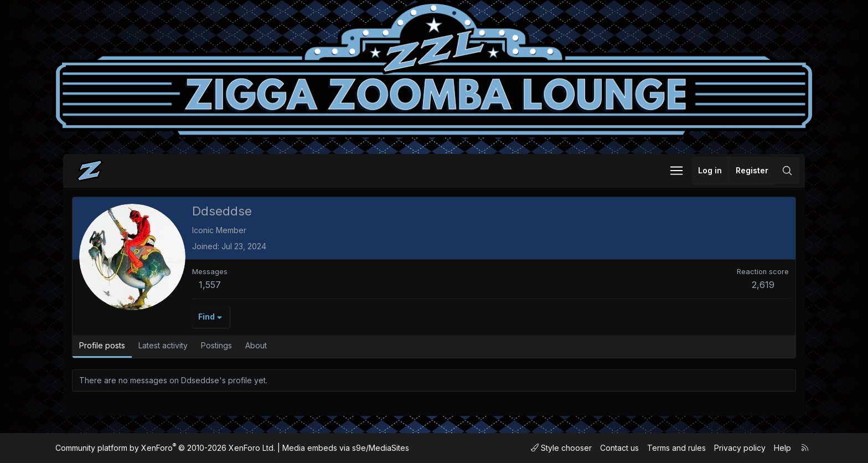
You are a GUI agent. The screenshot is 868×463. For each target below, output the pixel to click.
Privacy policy (740, 448)
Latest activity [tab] (163, 345)
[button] (676, 171)
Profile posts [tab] (102, 345)
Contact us (619, 448)
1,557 (210, 285)
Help (782, 448)
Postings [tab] (216, 345)
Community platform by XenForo (165, 448)
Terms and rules (676, 448)
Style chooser (561, 448)
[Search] (787, 171)
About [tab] (256, 345)
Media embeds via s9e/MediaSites (346, 448)
